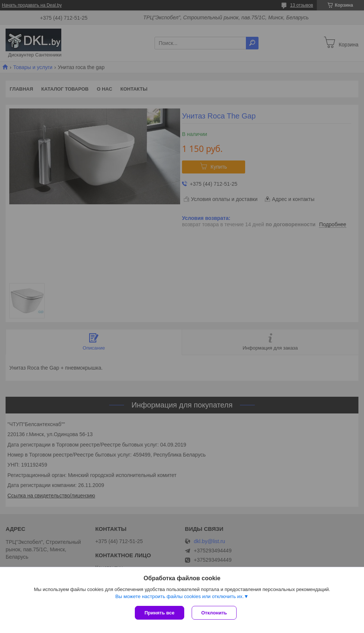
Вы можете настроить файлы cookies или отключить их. (179, 596)
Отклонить (214, 613)
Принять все (160, 613)
